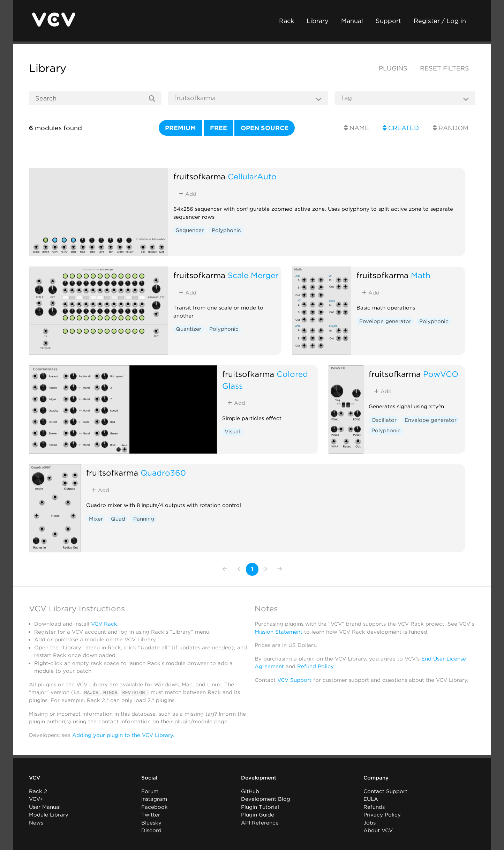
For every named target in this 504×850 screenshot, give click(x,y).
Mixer (96, 519)
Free (219, 128)
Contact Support (385, 791)
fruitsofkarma (199, 176)
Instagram (154, 799)
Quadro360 (163, 473)
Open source (265, 128)
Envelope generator (385, 321)
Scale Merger (253, 275)
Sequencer (190, 230)
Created (401, 128)
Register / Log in (440, 21)
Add (187, 194)
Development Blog (266, 799)
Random (451, 128)
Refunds (374, 807)
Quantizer (189, 329)
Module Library (49, 815)
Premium (180, 128)
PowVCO (441, 374)
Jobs (370, 822)
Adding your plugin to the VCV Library (123, 735)
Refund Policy (315, 666)
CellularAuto (252, 176)
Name (356, 128)
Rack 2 (38, 791)
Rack (287, 21)
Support (388, 21)
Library (318, 21)
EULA (371, 799)
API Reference (260, 822)
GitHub (250, 791)
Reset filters (445, 68)
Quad (118, 519)
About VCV (378, 830)
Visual (232, 432)
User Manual (45, 807)
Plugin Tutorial (260, 807)
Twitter (151, 815)
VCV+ (36, 799)
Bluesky (151, 822)
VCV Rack (104, 624)
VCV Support (294, 680)
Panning (144, 519)
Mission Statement (279, 632)
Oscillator (384, 420)
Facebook (155, 807)
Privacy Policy (382, 815)
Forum (150, 791)
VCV (35, 778)
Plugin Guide (258, 815)
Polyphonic (226, 230)
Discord (151, 830)
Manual (352, 21)
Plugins (393, 68)
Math (421, 275)
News (36, 822)
